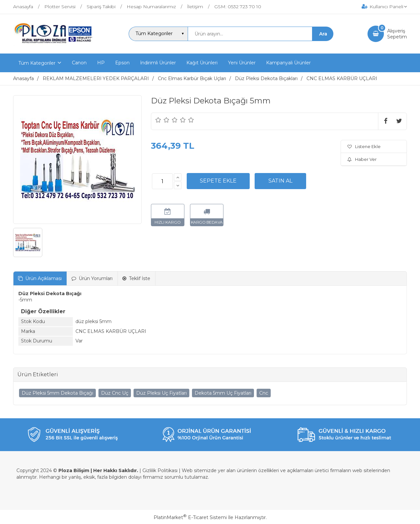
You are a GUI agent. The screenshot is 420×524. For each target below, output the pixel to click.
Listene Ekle (364, 146)
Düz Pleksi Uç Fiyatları (161, 393)
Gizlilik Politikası (160, 470)
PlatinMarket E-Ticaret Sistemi (190, 517)
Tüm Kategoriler (37, 63)
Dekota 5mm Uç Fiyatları (223, 393)
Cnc (264, 393)
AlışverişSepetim (397, 34)
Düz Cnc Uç (115, 393)
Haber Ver (362, 159)
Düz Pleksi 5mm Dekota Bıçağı (57, 393)
